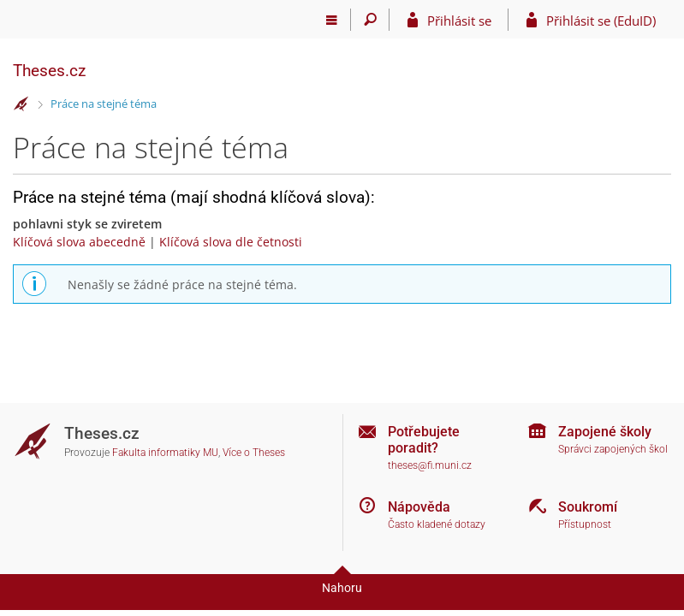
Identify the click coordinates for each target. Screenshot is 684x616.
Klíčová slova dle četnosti (231, 242)
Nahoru (342, 588)
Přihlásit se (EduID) (601, 21)
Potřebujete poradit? (424, 440)
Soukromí (588, 507)
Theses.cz (49, 71)
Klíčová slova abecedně (79, 242)
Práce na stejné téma (104, 104)
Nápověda (419, 507)
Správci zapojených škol (613, 449)
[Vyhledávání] (370, 20)
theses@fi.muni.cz (430, 465)
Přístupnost (585, 524)
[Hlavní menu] (332, 20)
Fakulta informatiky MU (165, 453)
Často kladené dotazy (437, 524)
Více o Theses (254, 453)
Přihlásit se (459, 21)
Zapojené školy (605, 432)
